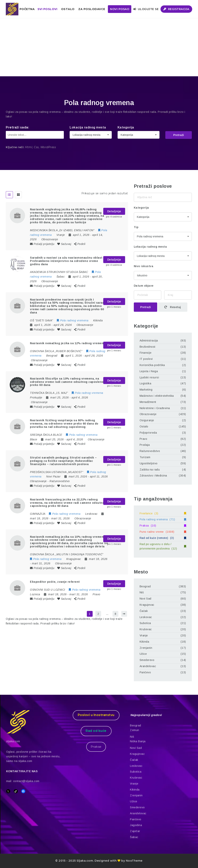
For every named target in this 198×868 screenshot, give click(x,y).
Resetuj (173, 307)
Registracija (176, 9)
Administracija (149, 341)
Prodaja (145, 445)
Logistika (146, 383)
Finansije (146, 353)
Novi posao (120, 9)
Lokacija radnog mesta (88, 127)
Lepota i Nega (149, 371)
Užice (143, 654)
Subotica (145, 623)
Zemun (135, 730)
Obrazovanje (50, 239)
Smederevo (147, 660)
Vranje (144, 635)
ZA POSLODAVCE (92, 9)
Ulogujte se (146, 9)
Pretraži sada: (17, 127)
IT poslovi (146, 359)
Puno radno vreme (163, 532)
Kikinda (144, 642)
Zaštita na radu (150, 470)
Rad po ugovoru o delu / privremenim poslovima (163, 546)
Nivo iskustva (144, 266)
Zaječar (135, 831)
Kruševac (146, 629)
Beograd (145, 586)
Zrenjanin (146, 648)
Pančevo (145, 672)
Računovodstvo (60, 481)
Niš (142, 592)
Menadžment (148, 402)
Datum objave (144, 286)
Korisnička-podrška (152, 365)
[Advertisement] (99, 47)
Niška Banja (138, 741)
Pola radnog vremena (163, 519)
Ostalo (68, 9)
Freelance (163, 513)
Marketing (146, 390)
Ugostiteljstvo (149, 463)
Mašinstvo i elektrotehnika (157, 396)
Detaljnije (114, 211)
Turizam (145, 457)
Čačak (144, 611)
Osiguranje (147, 420)
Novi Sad (146, 599)
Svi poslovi (47, 9)
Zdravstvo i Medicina (153, 476)
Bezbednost (148, 347)
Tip (136, 227)
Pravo (96, 594)
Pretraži (179, 135)
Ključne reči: (15, 147)
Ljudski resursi (149, 377)
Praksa (163, 526)
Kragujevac (147, 605)
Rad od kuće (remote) (163, 538)
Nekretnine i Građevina (155, 408)
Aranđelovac (148, 666)
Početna (27, 9)
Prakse (96, 747)
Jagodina (136, 825)
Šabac (134, 837)
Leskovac (146, 617)
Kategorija (126, 127)
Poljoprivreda (148, 433)
